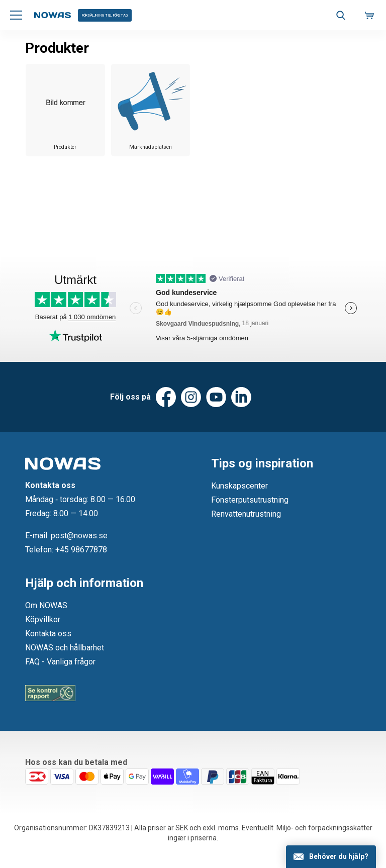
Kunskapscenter (239, 486)
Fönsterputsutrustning (250, 500)
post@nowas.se (79, 536)
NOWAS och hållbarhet (65, 648)
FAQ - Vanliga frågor (60, 662)
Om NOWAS (46, 605)
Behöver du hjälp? (339, 856)
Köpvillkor (43, 619)
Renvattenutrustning (246, 514)
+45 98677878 (81, 550)
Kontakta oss (48, 634)
